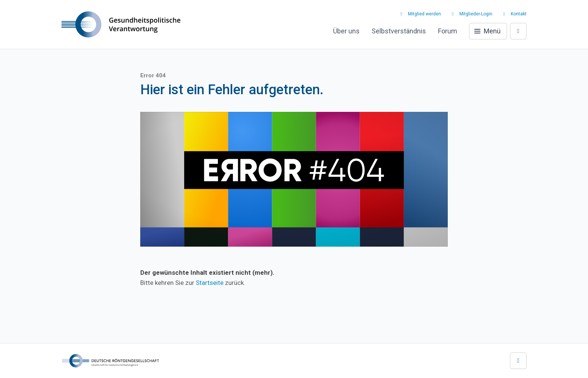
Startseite (210, 283)
